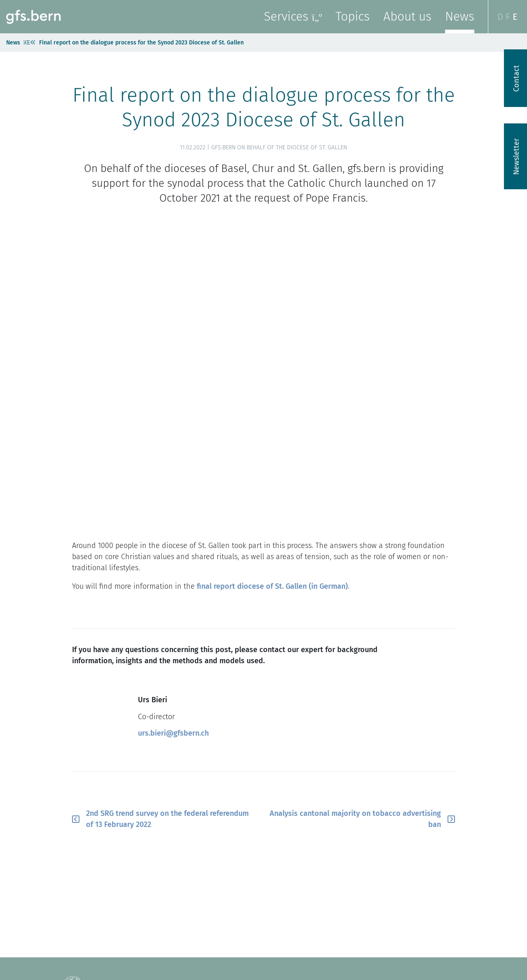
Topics (353, 16)
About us (407, 16)
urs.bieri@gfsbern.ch (173, 733)
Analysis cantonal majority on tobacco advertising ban (355, 819)
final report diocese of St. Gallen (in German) (272, 586)
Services (293, 16)
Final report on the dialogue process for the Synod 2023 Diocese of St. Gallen (141, 43)
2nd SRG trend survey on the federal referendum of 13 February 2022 (167, 819)
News (460, 16)
